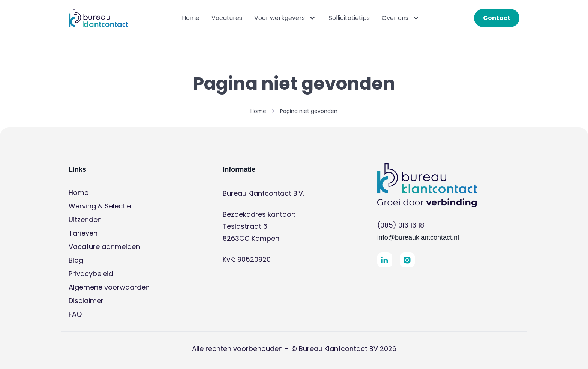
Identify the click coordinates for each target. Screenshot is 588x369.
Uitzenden (85, 220)
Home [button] (258, 111)
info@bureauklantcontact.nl (418, 237)
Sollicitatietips (349, 18)
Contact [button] (497, 18)
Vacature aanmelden (104, 247)
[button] (98, 18)
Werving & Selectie (100, 206)
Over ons (401, 18)
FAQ (75, 314)
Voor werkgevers (286, 18)
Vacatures (227, 18)
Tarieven (83, 233)
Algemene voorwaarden (109, 287)
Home (191, 18)
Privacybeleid (91, 274)
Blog (76, 260)
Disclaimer (86, 301)
